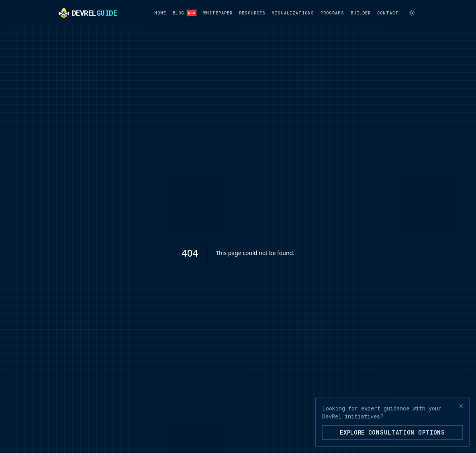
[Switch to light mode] (412, 13)
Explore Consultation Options (392, 432)
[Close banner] (461, 406)
